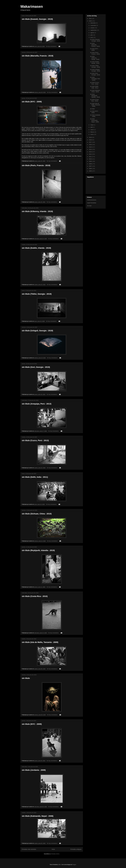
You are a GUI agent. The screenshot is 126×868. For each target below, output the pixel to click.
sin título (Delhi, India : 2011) (35, 477)
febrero (92, 132)
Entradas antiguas (76, 849)
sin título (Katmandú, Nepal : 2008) (38, 816)
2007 (91, 166)
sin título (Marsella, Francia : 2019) (37, 56)
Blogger (74, 865)
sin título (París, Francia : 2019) (36, 165)
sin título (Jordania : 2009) (34, 770)
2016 (91, 145)
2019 (91, 137)
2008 (91, 164)
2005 (91, 171)
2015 (91, 147)
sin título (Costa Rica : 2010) (35, 596)
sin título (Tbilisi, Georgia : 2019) (37, 294)
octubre (93, 28)
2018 (91, 140)
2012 (91, 154)
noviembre (93, 25)
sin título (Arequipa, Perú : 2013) (37, 404)
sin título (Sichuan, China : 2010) (37, 514)
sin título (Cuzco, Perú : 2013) (35, 440)
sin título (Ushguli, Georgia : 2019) (37, 331)
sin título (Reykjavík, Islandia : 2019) (38, 550)
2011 (91, 157)
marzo (92, 130)
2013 (91, 152)
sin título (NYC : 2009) (32, 102)
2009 (91, 161)
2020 (91, 21)
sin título (26, 678)
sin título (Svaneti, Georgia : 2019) (37, 19)
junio (92, 37)
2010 (91, 159)
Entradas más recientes (29, 849)
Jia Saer (89, 206)
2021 (91, 19)
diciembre (93, 23)
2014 (91, 149)
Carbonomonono (92, 200)
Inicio (53, 849)
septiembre (94, 30)
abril (92, 127)
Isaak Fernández (92, 203)
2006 (91, 169)
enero (92, 134)
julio (92, 35)
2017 (91, 142)
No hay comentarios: (51, 46)
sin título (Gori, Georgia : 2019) (36, 367)
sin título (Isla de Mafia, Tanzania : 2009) (40, 642)
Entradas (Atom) (55, 854)
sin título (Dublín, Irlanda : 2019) (36, 248)
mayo (92, 125)
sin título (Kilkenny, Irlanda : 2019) (37, 211)
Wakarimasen (32, 6)
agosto (92, 33)
